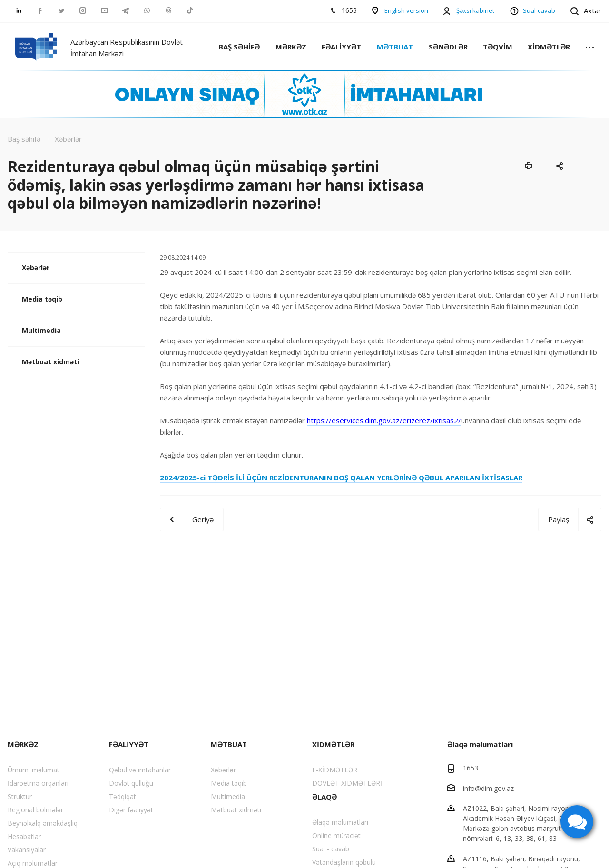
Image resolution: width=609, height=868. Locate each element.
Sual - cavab (331, 849)
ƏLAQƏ (324, 797)
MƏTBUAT (395, 47)
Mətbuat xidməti (50, 362)
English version (406, 10)
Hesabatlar (24, 836)
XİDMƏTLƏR (549, 47)
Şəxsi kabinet (475, 10)
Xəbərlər (36, 268)
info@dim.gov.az (488, 788)
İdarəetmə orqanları (38, 783)
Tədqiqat (123, 796)
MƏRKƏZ (291, 47)
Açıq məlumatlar (33, 863)
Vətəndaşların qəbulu (344, 862)
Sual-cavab (539, 10)
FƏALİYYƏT (341, 47)
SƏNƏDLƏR (448, 47)
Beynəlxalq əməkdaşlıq (43, 823)
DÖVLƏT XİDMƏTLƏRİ (347, 783)
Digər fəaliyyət (131, 810)
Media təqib (42, 299)
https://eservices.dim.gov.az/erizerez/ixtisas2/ (384, 420)
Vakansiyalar (27, 850)
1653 (471, 768)
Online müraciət (336, 835)
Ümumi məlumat (34, 770)
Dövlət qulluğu (131, 783)
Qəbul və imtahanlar (140, 770)
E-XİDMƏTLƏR (335, 770)
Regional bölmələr (35, 810)
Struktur (20, 796)
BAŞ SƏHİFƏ (239, 47)
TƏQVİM (498, 47)
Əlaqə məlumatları (340, 822)
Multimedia (41, 330)
